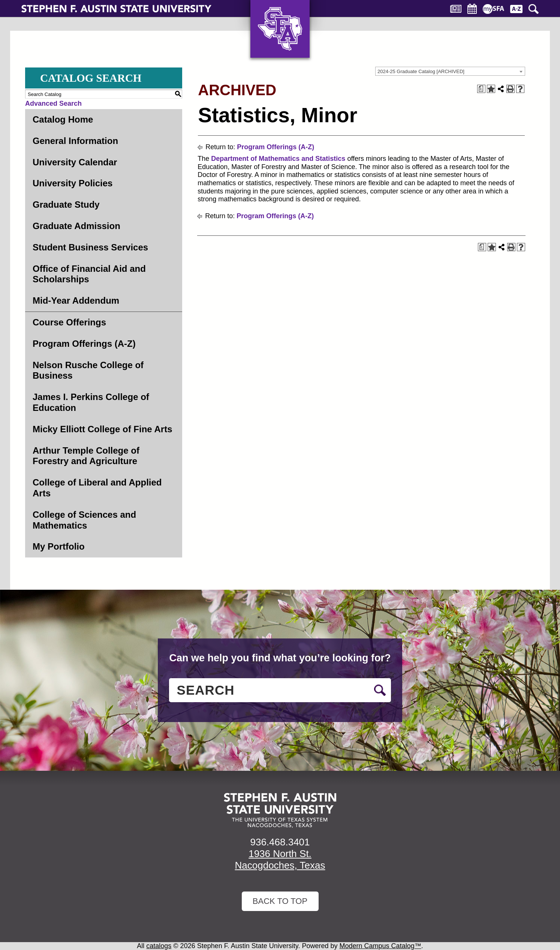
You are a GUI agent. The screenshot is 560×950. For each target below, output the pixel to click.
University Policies (73, 183)
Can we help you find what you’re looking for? (280, 658)
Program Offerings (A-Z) (84, 344)
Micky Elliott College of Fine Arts (103, 429)
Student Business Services (90, 247)
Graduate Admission (76, 226)
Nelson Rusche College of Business (88, 370)
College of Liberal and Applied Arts (97, 488)
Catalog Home (63, 119)
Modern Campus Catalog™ (380, 946)
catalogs (159, 946)
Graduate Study (66, 205)
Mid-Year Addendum (76, 300)
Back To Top (280, 901)
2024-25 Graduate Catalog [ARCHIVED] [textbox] (421, 71)
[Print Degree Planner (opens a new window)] (481, 89)
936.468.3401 (280, 842)
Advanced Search (53, 103)
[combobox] (450, 71)
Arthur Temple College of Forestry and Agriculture (86, 456)
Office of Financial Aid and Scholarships (89, 274)
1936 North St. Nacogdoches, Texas (280, 859)
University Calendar (75, 162)
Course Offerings (69, 322)
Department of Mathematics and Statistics (278, 159)
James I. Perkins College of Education (91, 402)
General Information (75, 141)
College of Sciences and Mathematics (84, 520)
